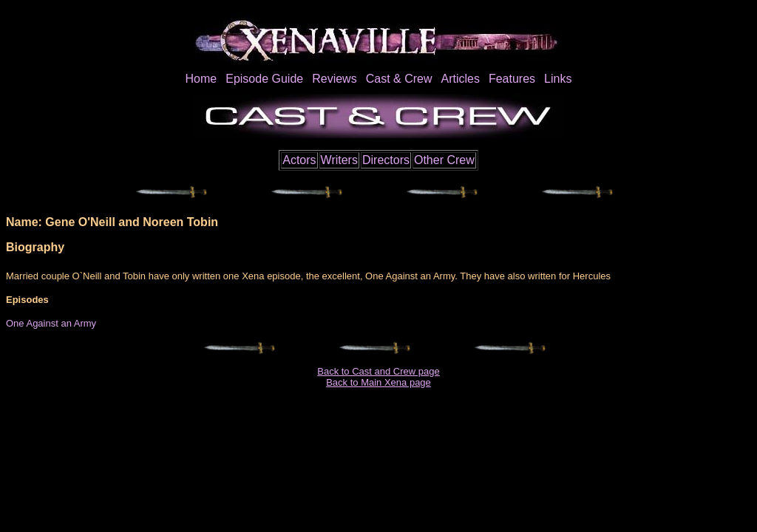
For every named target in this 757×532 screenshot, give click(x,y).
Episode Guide (264, 79)
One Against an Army (51, 323)
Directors (386, 160)
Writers (339, 160)
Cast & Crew (399, 79)
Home (201, 79)
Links (558, 79)
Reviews (334, 79)
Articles (460, 79)
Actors (299, 160)
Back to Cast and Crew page (378, 371)
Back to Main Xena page (378, 382)
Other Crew (444, 160)
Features (512, 79)
